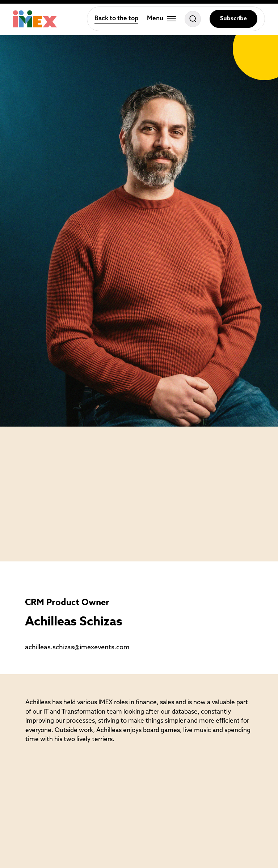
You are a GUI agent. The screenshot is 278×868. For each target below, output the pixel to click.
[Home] (35, 19)
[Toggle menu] (161, 19)
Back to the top (116, 19)
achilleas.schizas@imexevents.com (77, 648)
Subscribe (233, 19)
